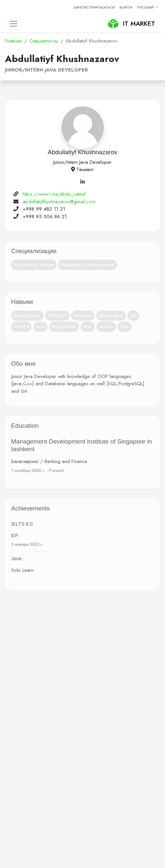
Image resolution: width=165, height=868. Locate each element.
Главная (13, 41)
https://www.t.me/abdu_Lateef (54, 194)
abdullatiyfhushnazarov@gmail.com (59, 202)
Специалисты (44, 41)
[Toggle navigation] (14, 24)
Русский (146, 7)
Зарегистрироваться (94, 7)
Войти (126, 7)
